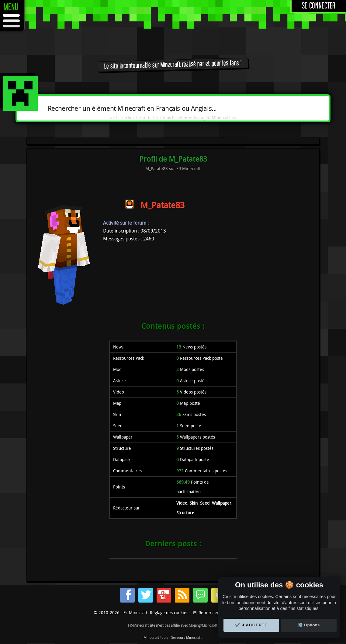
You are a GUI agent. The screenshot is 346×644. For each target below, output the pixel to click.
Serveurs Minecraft (186, 637)
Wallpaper (222, 503)
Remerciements (214, 612)
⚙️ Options (309, 625)
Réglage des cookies (169, 612)
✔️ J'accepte (251, 625)
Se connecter (319, 6)
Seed (205, 503)
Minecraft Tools (156, 637)
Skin (194, 503)
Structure (185, 513)
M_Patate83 (163, 205)
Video (182, 503)
